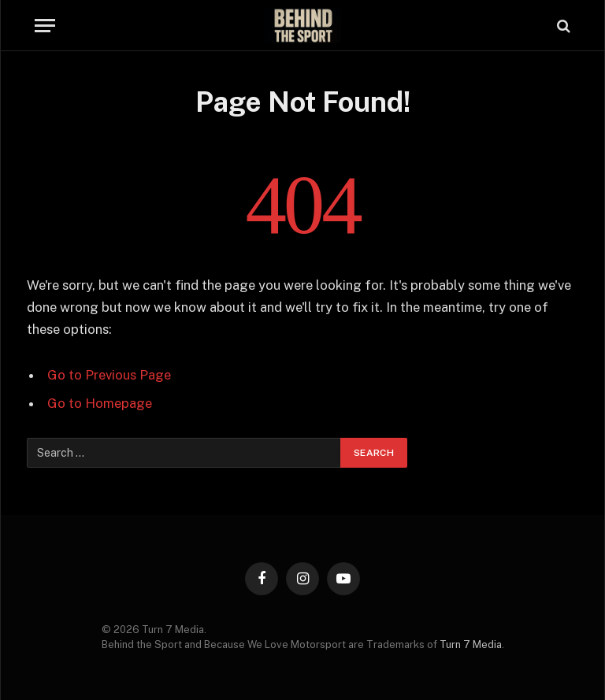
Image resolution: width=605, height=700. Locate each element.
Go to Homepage (100, 403)
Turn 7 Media (471, 644)
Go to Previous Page (109, 375)
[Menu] (45, 26)
